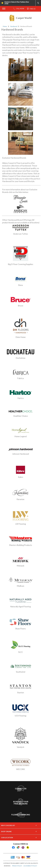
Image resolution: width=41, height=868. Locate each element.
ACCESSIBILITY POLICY (30, 866)
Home (5, 26)
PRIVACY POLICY (17, 866)
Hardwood (14, 26)
